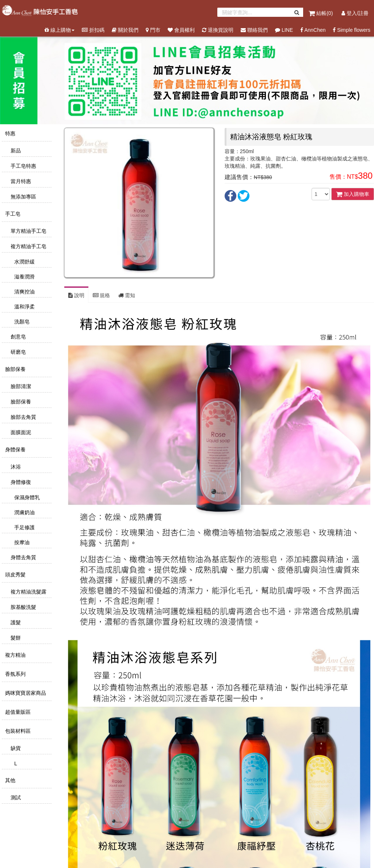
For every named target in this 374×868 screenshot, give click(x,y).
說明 (76, 295)
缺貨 (15, 748)
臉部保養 (15, 369)
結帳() (321, 13)
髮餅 (15, 638)
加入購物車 (353, 194)
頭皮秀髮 (15, 575)
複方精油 (15, 655)
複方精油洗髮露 (28, 592)
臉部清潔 (20, 386)
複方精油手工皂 (28, 246)
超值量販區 (17, 712)
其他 (9, 780)
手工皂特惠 (23, 166)
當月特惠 (20, 181)
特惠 (9, 133)
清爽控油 (24, 292)
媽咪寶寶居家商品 (25, 693)
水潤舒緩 (24, 262)
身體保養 (15, 450)
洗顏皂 (21, 322)
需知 (127, 295)
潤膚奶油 (24, 512)
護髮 (15, 622)
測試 (15, 797)
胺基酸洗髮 (23, 607)
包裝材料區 (17, 731)
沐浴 (15, 467)
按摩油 (21, 542)
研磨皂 (18, 352)
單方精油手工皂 (28, 231)
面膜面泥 (20, 432)
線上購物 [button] (60, 30)
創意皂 (18, 337)
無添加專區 (23, 197)
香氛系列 (15, 674)
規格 (102, 295)
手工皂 (12, 214)
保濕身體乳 (26, 497)
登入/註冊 (355, 13)
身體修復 (20, 482)
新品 (15, 151)
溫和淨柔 (24, 307)
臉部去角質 (23, 417)
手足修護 (24, 527)
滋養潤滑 (24, 277)
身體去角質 (23, 557)
